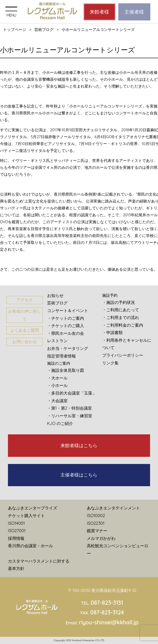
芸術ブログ (44, 29)
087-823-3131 (107, 603)
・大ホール (57, 378)
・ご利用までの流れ (121, 317)
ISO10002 (96, 516)
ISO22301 (96, 523)
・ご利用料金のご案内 (123, 325)
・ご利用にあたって (121, 310)
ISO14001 (16, 523)
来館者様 (99, 12)
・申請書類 (112, 332)
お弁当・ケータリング (68, 348)
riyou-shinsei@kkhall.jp (109, 622)
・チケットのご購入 (66, 326)
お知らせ (55, 295)
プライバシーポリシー (123, 355)
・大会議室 (57, 401)
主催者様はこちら (79, 475)
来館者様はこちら (79, 445)
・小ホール (57, 385)
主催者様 (134, 12)
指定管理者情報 (61, 356)
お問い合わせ (25, 342)
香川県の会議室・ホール (30, 546)
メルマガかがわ (101, 538)
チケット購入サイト (26, 516)
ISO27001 (17, 531)
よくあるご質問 (25, 330)
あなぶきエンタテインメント (113, 508)
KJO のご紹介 (60, 423)
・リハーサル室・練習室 (70, 416)
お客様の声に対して (25, 315)
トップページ (15, 29)
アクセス (25, 300)
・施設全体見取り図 (66, 370)
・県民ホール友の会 (66, 333)
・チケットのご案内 (66, 318)
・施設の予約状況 (119, 302)
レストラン (57, 341)
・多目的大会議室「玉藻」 (72, 393)
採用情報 (16, 538)
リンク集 (110, 363)
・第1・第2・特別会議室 (70, 408)
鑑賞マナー (97, 531)
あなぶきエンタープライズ (33, 508)
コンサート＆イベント (68, 311)
